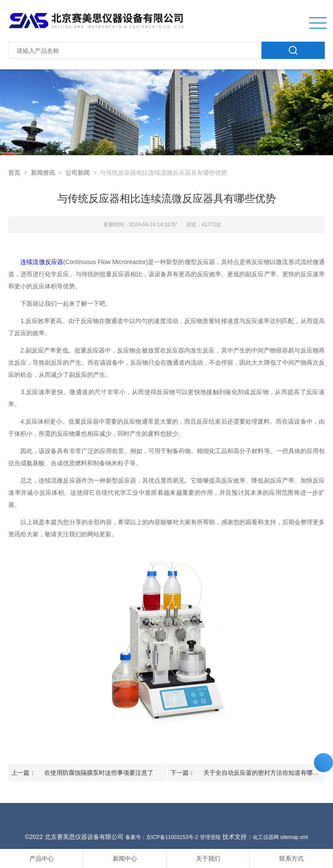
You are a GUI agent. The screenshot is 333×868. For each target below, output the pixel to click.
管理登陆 (210, 837)
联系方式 (291, 858)
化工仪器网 (266, 837)
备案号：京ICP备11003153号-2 (162, 837)
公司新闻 (78, 173)
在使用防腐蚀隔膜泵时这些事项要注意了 (99, 773)
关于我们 (208, 858)
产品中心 (42, 858)
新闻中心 (125, 858)
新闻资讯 (43, 173)
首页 (14, 173)
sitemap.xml (294, 837)
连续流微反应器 (42, 262)
